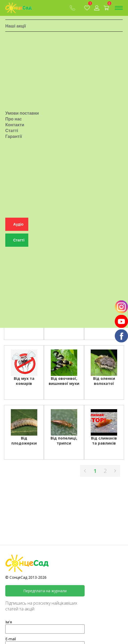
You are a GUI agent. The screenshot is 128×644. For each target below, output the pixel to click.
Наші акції (16, 28)
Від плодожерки (24, 441)
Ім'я (9, 622)
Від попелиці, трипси (64, 441)
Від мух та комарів (24, 381)
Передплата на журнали (45, 591)
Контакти (15, 128)
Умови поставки (22, 116)
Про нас (14, 122)
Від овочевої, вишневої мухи (64, 381)
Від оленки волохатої (104, 381)
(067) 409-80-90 (72, 8)
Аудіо (18, 228)
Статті (12, 133)
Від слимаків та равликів (104, 441)
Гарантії (14, 139)
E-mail (11, 639)
